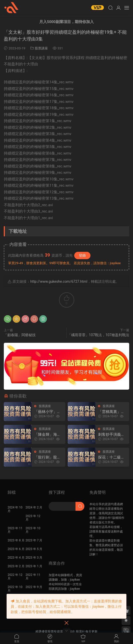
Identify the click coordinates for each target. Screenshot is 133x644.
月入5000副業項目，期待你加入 (66, 22)
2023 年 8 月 (16, 540)
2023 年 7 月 (34, 540)
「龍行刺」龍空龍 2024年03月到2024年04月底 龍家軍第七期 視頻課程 (49, 457)
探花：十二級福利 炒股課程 (111, 457)
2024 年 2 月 (34, 507)
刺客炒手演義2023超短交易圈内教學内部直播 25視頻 (112, 435)
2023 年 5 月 (34, 549)
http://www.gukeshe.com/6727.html (59, 281)
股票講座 (41, 48)
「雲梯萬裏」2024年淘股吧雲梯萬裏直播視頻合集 (112, 412)
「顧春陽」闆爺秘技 (20, 335)
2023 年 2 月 (16, 566)
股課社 (11, 8)
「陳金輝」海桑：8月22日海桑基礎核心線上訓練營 (48, 435)
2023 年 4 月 (16, 558)
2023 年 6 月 (16, 549)
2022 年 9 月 (34, 587)
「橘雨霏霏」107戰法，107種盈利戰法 (98, 335)
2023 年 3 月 (34, 558)
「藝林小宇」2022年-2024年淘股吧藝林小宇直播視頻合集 (48, 412)
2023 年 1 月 (34, 566)
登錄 (82, 255)
